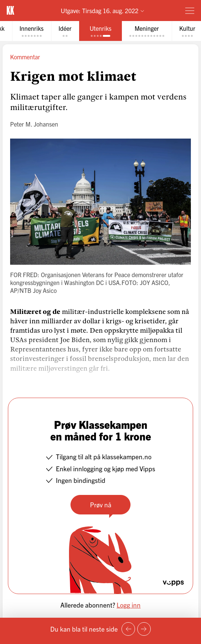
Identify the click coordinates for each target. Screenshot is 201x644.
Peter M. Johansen (34, 124)
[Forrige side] (128, 629)
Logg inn (129, 605)
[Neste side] (144, 629)
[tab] (31, 31)
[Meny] (190, 11)
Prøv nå (101, 504)
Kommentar (25, 57)
